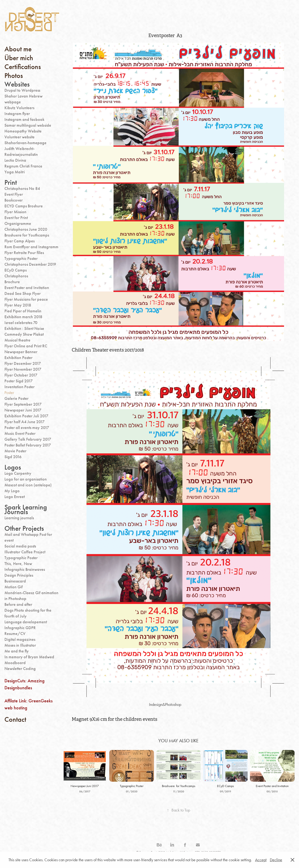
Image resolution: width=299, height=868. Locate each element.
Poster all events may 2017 (27, 428)
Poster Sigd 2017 (19, 381)
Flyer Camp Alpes (20, 241)
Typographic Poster (21, 258)
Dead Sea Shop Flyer (23, 293)
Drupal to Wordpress (22, 90)
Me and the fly (17, 651)
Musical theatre (17, 340)
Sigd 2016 (13, 457)
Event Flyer (14, 194)
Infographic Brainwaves (25, 569)
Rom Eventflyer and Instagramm (31, 247)
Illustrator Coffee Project (25, 552)
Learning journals (19, 518)
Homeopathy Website (23, 131)
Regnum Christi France (23, 166)
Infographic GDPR (20, 628)
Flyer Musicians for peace (26, 299)
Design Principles (19, 575)
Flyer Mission (15, 212)
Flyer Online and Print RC (26, 346)
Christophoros (16, 276)
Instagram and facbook (24, 119)
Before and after (18, 604)
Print (11, 182)
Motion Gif (14, 587)
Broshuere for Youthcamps (27, 235)
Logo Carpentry (18, 473)
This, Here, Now (18, 564)
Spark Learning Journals (26, 509)
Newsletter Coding (20, 669)
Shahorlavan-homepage (25, 143)
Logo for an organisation (26, 479)
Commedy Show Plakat (24, 334)
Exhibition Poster (18, 358)
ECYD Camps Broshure (24, 206)
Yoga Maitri (15, 172)
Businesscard (15, 581)
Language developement (26, 622)
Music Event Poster (20, 433)
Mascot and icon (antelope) (28, 485)
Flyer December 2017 (23, 363)
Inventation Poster (20, 387)
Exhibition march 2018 (23, 317)
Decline (276, 860)
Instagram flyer (17, 114)
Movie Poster (15, 451)
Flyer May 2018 (18, 305)
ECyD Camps (16, 270)
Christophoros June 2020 (26, 229)
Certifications (23, 67)
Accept (261, 860)
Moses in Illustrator (20, 645)
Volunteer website (20, 137)
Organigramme (18, 223)
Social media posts (20, 546)
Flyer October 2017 (21, 375)
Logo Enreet (15, 497)
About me (18, 49)
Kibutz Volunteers (19, 108)
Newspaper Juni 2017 (23, 410)
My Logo (12, 491)
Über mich (19, 58)
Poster (9, 393)
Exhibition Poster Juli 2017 (26, 416)
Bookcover (14, 200)
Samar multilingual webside (28, 125)
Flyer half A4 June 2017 (25, 422)
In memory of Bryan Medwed (29, 657)
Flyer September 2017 (23, 404)
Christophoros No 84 (22, 188)
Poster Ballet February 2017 (28, 445)
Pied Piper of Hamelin (23, 311)
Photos (14, 76)
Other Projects (24, 528)
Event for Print (16, 218)
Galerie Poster (16, 398)
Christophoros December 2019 (30, 264)
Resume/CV (15, 634)
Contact (15, 719)
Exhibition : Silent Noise (24, 328)
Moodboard (15, 663)
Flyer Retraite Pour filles (24, 253)
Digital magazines (20, 639)
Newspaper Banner (21, 352)
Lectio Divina (15, 160)
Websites (17, 84)
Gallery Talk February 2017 (28, 439)
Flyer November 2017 (23, 369)
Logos (13, 467)
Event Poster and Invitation (27, 288)
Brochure (12, 282)
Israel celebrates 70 (21, 323)
